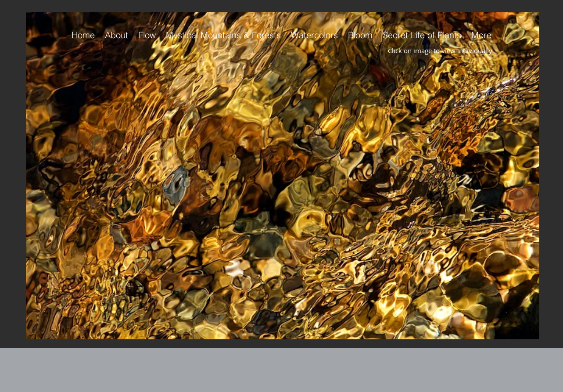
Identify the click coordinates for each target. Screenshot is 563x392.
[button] (283, 176)
